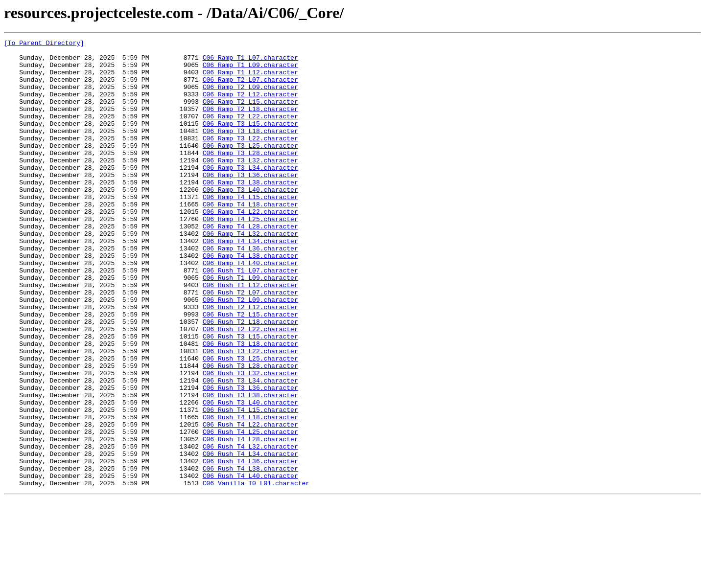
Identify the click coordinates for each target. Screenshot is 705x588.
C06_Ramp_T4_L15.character (250, 229)
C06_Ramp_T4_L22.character (250, 247)
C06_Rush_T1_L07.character (250, 317)
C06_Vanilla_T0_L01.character (256, 572)
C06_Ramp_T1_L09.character (250, 70)
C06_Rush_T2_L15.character (250, 370)
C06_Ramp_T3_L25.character (250, 167)
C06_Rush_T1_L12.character (250, 335)
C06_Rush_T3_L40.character (250, 475)
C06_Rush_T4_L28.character (250, 520)
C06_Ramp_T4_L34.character (250, 282)
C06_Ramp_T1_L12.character (250, 79)
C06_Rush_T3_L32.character (250, 440)
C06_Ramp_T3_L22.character (250, 158)
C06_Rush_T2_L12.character (250, 361)
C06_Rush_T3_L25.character (250, 423)
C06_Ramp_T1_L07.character (250, 62)
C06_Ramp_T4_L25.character (250, 255)
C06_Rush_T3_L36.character (250, 458)
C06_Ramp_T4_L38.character (250, 299)
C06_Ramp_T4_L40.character (250, 308)
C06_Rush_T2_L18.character (250, 379)
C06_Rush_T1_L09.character (250, 326)
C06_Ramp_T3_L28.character (250, 176)
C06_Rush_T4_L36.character (250, 546)
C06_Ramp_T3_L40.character (250, 220)
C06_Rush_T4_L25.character (250, 511)
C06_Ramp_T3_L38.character (250, 211)
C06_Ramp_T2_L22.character (250, 132)
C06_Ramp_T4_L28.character (250, 264)
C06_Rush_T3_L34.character (250, 449)
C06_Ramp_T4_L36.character (250, 291)
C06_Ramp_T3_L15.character (250, 141)
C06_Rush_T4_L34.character (250, 537)
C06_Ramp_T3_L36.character (250, 203)
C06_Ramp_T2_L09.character (250, 97)
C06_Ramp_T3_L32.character (250, 185)
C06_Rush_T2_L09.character (250, 352)
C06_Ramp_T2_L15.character (250, 114)
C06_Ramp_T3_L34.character (250, 194)
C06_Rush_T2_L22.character (250, 387)
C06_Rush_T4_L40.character (250, 564)
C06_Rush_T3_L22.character (250, 414)
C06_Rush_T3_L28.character (250, 431)
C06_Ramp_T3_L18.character (250, 150)
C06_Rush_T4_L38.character (250, 555)
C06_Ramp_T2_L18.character (250, 123)
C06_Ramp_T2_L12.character (250, 106)
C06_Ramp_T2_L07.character (250, 88)
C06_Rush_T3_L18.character (250, 405)
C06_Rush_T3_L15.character (250, 396)
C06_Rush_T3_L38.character (250, 467)
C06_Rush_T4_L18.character (250, 493)
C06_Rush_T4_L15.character (250, 484)
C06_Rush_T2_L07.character (250, 343)
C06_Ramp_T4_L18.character (250, 238)
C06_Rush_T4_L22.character (250, 502)
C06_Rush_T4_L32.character (250, 528)
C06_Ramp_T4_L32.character (250, 273)
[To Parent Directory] (44, 44)
